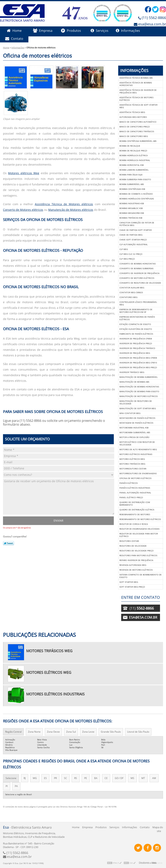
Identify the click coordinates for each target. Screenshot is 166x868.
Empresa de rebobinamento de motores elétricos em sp (136, 311)
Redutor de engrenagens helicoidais (139, 529)
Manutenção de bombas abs (134, 382)
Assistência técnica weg (132, 112)
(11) (142, 608)
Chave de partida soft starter (135, 230)
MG (35, 778)
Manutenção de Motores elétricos (71, 210)
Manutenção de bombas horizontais (139, 387)
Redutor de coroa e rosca (134, 524)
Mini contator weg (130, 413)
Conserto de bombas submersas (136, 268)
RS (76, 778)
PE (86, 778)
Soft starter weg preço (132, 587)
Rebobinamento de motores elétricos (140, 519)
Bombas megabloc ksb (131, 208)
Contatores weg (128, 297)
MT (143, 778)
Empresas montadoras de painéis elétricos (137, 318)
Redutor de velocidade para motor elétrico (139, 535)
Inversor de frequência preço (136, 343)
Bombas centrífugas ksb (132, 189)
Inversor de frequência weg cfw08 (138, 358)
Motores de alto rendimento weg (138, 449)
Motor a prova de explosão (134, 437)
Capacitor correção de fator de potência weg (137, 224)
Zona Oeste (53, 732)
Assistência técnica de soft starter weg (138, 106)
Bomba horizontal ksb (131, 165)
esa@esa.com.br (152, 24)
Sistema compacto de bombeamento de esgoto (140, 576)
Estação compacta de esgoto (135, 324)
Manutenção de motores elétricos (138, 396)
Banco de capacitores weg (134, 136)
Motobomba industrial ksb (134, 428)
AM (154, 778)
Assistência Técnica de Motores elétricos (64, 204)
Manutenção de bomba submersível (138, 377)
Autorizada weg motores (133, 117)
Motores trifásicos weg (132, 464)
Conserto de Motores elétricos (23, 210)
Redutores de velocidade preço (136, 551)
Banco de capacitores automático (138, 122)
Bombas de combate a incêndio (136, 194)
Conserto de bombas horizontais (137, 264)
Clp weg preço (127, 259)
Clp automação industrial (133, 244)
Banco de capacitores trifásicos (137, 131)
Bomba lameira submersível (134, 170)
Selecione (11, 778)
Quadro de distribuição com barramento (135, 504)
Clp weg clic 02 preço (131, 254)
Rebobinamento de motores (135, 514)
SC (65, 778)
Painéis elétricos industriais (135, 488)
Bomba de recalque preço (133, 151)
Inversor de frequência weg (135, 353)
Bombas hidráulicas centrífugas (137, 199)
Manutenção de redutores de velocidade (136, 402)
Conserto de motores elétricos (137, 278)
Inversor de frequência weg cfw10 (138, 363)
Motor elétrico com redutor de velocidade (137, 443)
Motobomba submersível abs (135, 432)
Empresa (43, 31)
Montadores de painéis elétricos (137, 418)
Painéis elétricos (128, 483)
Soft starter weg (129, 582)
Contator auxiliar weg (132, 288)
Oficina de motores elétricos (135, 478)
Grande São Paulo (111, 732)
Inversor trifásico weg (132, 372)
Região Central (13, 732)
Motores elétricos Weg (24, 173)
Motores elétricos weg (132, 459)
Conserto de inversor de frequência (139, 273)
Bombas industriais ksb (132, 203)
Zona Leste (88, 732)
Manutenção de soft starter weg (138, 408)
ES (45, 778)
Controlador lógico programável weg (138, 303)
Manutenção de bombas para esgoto (139, 391)
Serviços (99, 31)
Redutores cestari (129, 541)
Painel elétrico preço (131, 497)
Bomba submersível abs (132, 184)
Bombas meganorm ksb (132, 213)
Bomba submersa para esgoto (135, 179)
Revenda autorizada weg (133, 565)
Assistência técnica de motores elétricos (136, 99)
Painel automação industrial (135, 493)
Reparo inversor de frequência (136, 560)
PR (55, 778)
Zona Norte (34, 732)
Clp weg (124, 249)
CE (106, 778)
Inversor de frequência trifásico (137, 348)
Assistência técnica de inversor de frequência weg (138, 91)
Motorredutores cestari (133, 469)
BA (96, 778)
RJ (25, 778)
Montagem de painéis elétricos (136, 423)
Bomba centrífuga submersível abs (138, 141)
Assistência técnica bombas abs (136, 78)
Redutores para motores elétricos (138, 555)
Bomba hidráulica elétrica (133, 155)
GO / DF (119, 778)
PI (7, 786)
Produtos (71, 31)
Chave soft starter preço (133, 240)
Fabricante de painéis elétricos (136, 334)
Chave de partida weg (131, 235)
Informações (128, 31)
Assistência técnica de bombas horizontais (136, 84)
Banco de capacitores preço (135, 127)
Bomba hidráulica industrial (135, 160)
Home (14, 31)
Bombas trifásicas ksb (131, 218)
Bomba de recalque (130, 146)
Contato (14, 39)
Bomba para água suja (131, 175)
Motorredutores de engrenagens (138, 473)
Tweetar (8, 543)
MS (132, 778)
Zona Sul (71, 732)
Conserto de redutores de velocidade (140, 283)
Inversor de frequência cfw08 (136, 339)
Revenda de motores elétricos (136, 570)
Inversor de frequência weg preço (138, 367)
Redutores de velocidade (133, 546)
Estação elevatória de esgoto (136, 329)
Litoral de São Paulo (138, 732)
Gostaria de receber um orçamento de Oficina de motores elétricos (59, 497)
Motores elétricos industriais (136, 454)
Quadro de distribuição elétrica (137, 510)
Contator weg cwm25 (131, 292)
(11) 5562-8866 (154, 18)
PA (16, 786)
